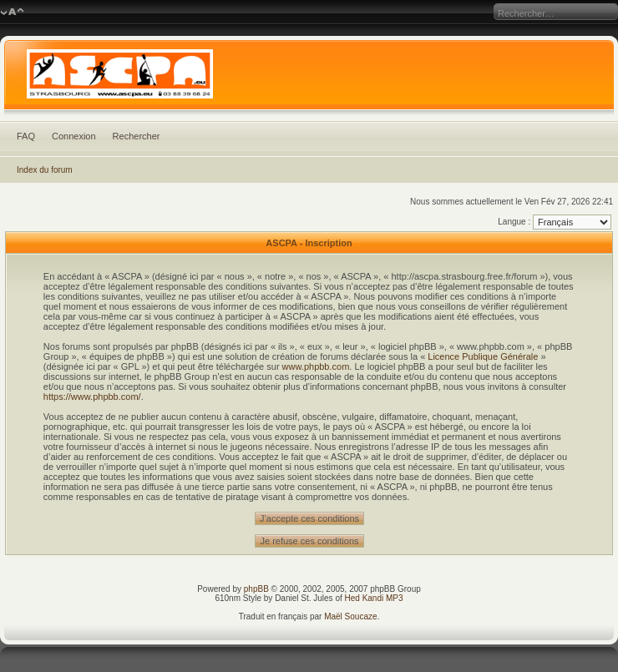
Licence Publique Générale (483, 356)
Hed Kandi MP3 (374, 598)
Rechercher (137, 136)
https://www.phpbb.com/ (92, 397)
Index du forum (45, 170)
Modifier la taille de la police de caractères (12, 13)
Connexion (74, 136)
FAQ (26, 136)
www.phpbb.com (316, 366)
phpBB (256, 589)
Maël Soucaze (350, 616)
